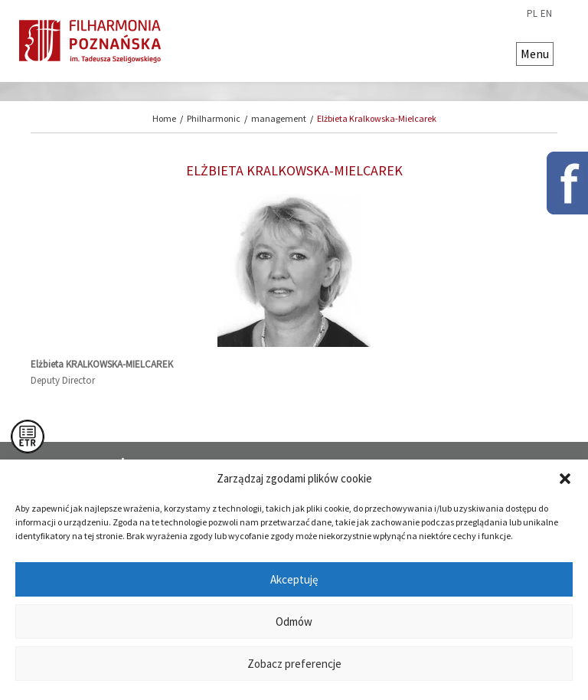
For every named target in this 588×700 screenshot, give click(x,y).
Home (164, 118)
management (279, 118)
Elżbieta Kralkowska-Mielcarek (377, 118)
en (546, 14)
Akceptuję (294, 579)
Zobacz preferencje (294, 664)
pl (532, 14)
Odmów (294, 621)
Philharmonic (214, 118)
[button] (565, 479)
